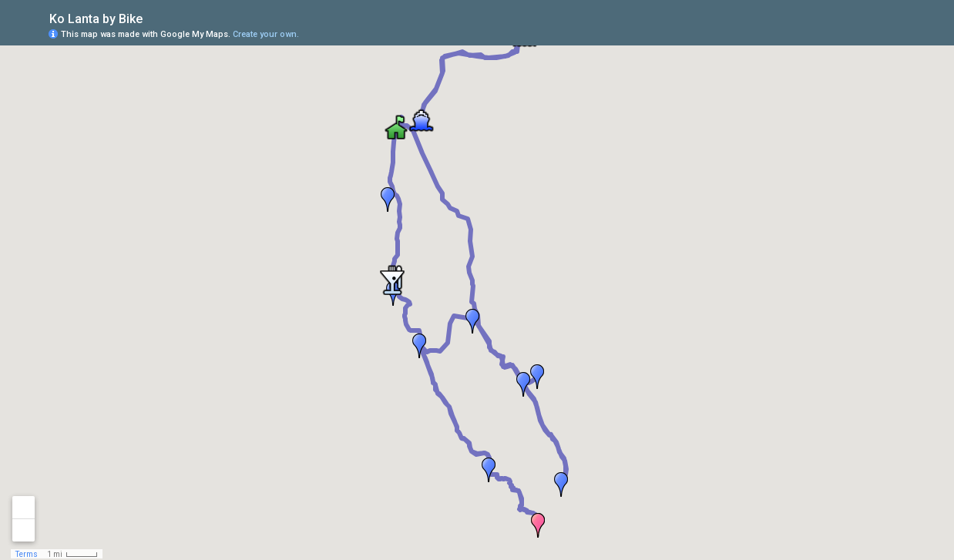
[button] (419, 346)
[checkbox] (155, 17)
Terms (27, 554)
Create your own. (266, 34)
